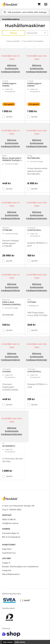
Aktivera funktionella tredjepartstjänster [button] (12, 69)
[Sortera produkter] (37, 33)
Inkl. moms (8, 642)
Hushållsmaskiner (11, 19)
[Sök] (25, 12)
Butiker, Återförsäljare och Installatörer (20, 567)
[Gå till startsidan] (10, 4)
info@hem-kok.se (10, 523)
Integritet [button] (7, 570)
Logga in (6, 563)
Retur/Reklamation (11, 574)
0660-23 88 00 (9, 519)
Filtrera (13, 33)
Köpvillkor (7, 549)
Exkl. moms (20, 642)
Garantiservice (9, 553)
